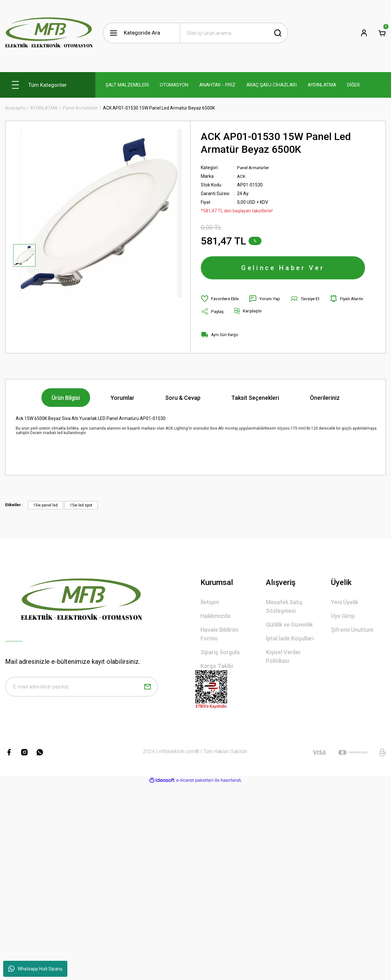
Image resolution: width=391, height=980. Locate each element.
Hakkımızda (215, 617)
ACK (241, 176)
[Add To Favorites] (221, 300)
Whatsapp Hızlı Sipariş (35, 969)
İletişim (210, 603)
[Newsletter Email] (81, 688)
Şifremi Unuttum (352, 631)
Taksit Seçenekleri (255, 399)
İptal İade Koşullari (290, 640)
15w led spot (81, 506)
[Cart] (382, 33)
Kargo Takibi (217, 667)
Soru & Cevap (183, 399)
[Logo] (49, 33)
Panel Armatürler (255, 168)
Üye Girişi (343, 617)
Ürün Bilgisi (66, 399)
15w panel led (46, 506)
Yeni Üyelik (345, 603)
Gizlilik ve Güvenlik (289, 626)
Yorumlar (123, 399)
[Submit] (148, 688)
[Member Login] (364, 33)
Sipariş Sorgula (220, 653)
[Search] (234, 33)
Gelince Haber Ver (283, 268)
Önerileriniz (325, 399)
